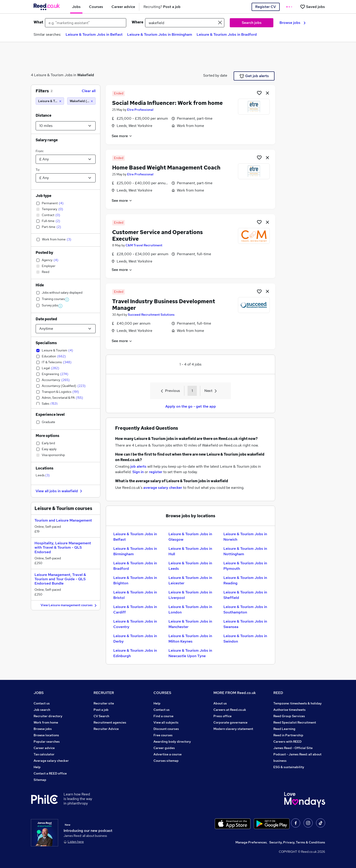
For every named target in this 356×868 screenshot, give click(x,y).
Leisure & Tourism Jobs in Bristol (135, 595)
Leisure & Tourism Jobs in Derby (135, 639)
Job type (43, 196)
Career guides (164, 748)
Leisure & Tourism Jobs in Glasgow (190, 537)
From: (40, 151)
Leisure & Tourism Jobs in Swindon (245, 639)
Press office (222, 716)
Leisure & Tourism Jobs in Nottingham (245, 551)
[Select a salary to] (66, 178)
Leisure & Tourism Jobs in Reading (245, 580)
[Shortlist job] (259, 93)
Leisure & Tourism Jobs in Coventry (135, 624)
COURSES (162, 693)
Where (137, 22)
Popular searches (47, 742)
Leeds (43, 475)
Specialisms (46, 343)
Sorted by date (215, 75)
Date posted (46, 319)
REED (278, 693)
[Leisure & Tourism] (50, 101)
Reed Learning (284, 729)
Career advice (44, 748)
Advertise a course (168, 754)
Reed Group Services (289, 716)
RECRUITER (104, 693)
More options (47, 436)
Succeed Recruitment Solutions (151, 315)
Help (37, 767)
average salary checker (163, 488)
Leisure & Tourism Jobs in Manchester (190, 624)
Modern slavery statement (233, 729)
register (156, 472)
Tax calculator (44, 754)
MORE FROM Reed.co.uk (235, 693)
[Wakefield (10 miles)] (81, 101)
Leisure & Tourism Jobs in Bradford (227, 34)
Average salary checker (51, 761)
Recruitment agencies (110, 722)
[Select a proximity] (66, 126)
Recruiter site (104, 703)
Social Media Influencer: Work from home (167, 103)
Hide (40, 285)
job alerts (138, 466)
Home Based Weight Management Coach (166, 168)
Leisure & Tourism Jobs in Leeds (190, 566)
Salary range (47, 140)
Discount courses (166, 729)
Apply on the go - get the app (191, 406)
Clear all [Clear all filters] (89, 91)
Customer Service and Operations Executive (157, 235)
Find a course (163, 716)
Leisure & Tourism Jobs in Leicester (190, 580)
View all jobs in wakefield (59, 491)
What (38, 22)
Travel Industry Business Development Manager (164, 305)
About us (220, 703)
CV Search (101, 716)
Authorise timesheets (289, 710)
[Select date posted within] (66, 329)
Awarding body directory (172, 742)
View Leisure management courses (69, 605)
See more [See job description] (122, 136)
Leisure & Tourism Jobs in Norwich (245, 537)
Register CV (266, 7)
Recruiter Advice (106, 729)
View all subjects (166, 722)
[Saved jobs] (312, 7)
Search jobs (252, 23)
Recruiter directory (48, 716)
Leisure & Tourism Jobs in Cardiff (135, 609)
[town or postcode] (185, 23)
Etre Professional (140, 110)
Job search (42, 710)
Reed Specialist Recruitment (295, 722)
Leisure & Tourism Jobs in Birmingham (160, 34)
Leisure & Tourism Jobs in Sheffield (245, 595)
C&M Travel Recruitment (144, 245)
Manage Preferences (251, 842)
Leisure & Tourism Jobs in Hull (190, 551)
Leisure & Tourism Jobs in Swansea (245, 624)
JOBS (39, 693)
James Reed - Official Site (293, 748)
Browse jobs (293, 23)
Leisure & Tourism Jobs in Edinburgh (135, 653)
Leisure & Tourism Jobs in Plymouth (245, 566)
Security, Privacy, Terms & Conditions (297, 842)
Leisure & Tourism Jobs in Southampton (245, 609)
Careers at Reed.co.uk (230, 710)
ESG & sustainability (289, 767)
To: (38, 170)
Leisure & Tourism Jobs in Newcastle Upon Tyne (190, 653)
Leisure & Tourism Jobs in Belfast (94, 34)
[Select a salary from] (66, 159)
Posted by (44, 253)
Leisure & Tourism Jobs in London (190, 609)
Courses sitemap (166, 761)
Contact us (42, 703)
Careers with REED (287, 742)
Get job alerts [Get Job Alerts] (254, 76)
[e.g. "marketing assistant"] (86, 23)
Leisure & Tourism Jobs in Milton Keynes (190, 639)
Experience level (50, 415)
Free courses (163, 735)
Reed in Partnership (288, 735)
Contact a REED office (50, 773)
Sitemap (40, 780)
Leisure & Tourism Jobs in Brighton (135, 580)
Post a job (101, 710)
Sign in (138, 472)
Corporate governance (230, 722)
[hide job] (267, 93)
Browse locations (46, 735)
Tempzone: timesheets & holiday (298, 703)
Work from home (46, 722)
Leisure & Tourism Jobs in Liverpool (190, 595)
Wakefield (86, 75)
